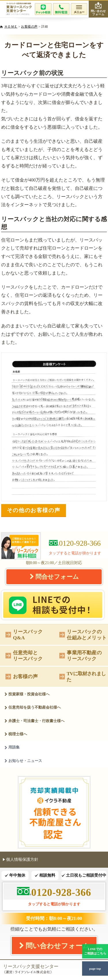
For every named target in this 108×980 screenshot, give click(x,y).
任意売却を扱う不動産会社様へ (33, 707)
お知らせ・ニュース (23, 761)
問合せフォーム (54, 576)
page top (95, 969)
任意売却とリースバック (24, 656)
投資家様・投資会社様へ (27, 694)
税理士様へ (16, 734)
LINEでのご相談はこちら (95, 951)
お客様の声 (29, 26)
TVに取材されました (83, 677)
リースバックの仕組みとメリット (83, 635)
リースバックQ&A (24, 635)
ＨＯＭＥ (11, 26)
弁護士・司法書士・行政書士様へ (34, 721)
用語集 (12, 747)
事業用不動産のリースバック (80, 656)
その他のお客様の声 (34, 510)
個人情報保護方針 (21, 859)
